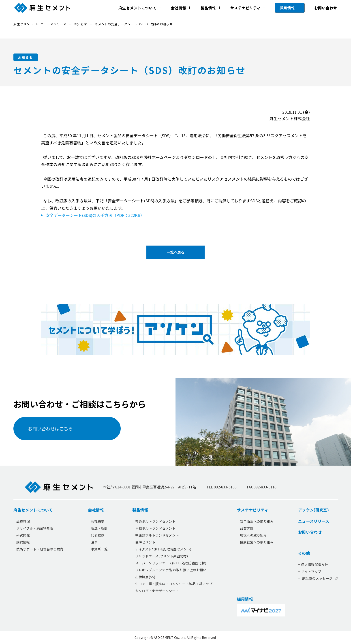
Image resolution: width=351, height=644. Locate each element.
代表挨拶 (98, 535)
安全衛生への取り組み (257, 521)
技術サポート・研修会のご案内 (40, 549)
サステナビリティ (245, 8)
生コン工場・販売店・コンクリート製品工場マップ (174, 584)
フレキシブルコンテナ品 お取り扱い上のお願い (171, 570)
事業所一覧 (99, 549)
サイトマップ (311, 571)
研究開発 (23, 535)
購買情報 (23, 542)
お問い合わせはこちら (50, 429)
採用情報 (287, 8)
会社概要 (98, 521)
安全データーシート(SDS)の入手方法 (93, 215)
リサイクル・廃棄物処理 (35, 528)
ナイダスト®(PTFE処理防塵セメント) (163, 549)
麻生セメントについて (137, 8)
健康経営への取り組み (257, 542)
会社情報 (178, 8)
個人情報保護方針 (314, 564)
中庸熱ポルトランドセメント (157, 535)
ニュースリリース (314, 521)
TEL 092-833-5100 (222, 487)
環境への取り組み (253, 535)
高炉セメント (145, 542)
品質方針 (246, 528)
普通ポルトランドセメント (155, 521)
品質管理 (23, 521)
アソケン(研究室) (313, 510)
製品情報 (208, 8)
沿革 (94, 542)
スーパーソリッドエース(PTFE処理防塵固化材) (170, 563)
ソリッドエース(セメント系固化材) (161, 556)
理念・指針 (99, 528)
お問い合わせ (325, 8)
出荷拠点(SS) (145, 577)
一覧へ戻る (175, 252)
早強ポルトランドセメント (155, 528)
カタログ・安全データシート (157, 591)
